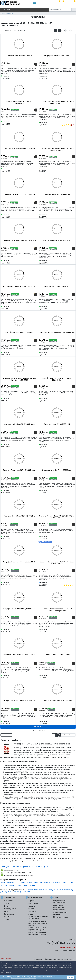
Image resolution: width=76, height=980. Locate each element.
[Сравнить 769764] (33, 583)
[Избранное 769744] (74, 170)
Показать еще (38, 727)
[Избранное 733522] (36, 123)
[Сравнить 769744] (70, 170)
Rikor (71, 883)
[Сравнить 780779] (33, 77)
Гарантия (32, 906)
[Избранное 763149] (36, 537)
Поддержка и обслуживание (59, 906)
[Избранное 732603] (36, 676)
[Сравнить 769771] (70, 445)
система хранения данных (48, 890)
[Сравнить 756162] (70, 537)
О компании (8, 901)
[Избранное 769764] (36, 583)
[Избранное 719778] (36, 400)
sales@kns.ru (70, 947)
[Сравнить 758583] (33, 445)
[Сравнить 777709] (70, 216)
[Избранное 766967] (36, 491)
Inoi (41, 883)
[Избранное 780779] (36, 77)
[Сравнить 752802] (70, 262)
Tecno (19, 886)
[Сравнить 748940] (70, 630)
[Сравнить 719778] (33, 400)
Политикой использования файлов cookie (24, 978)
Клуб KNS (32, 901)
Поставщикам (9, 914)
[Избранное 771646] (74, 400)
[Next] (74, 30)
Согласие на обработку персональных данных (37, 929)
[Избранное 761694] (36, 354)
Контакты (7, 906)
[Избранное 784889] (36, 262)
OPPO (51, 883)
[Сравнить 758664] (33, 216)
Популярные (25, 867)
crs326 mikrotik (64, 890)
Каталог (6, 10)
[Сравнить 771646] (70, 400)
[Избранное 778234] (36, 722)
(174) (68, 125)
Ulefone (26, 886)
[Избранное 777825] (74, 308)
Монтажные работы (61, 917)
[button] (53, 30)
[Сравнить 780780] (70, 77)
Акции (31, 914)
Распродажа (6, 867)
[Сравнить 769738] (70, 122)
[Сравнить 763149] (33, 537)
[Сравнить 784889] (33, 262)
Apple (3, 883)
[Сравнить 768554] (70, 582)
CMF (17, 883)
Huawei (30, 883)
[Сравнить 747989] (70, 722)
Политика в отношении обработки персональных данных (38, 923)
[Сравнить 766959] (70, 354)
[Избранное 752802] (74, 262)
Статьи (6, 919)
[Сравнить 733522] (33, 123)
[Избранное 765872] (74, 491)
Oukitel (58, 883)
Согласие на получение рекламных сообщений (37, 933)
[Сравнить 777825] (70, 308)
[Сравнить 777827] (70, 676)
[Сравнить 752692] (33, 308)
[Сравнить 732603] (33, 676)
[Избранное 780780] (74, 77)
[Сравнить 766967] (33, 491)
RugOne (4, 886)
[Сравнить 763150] (33, 170)
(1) (69, 585)
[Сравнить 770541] (33, 630)
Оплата (31, 909)
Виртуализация (59, 910)
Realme (65, 883)
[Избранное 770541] (36, 630)
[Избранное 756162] (74, 537)
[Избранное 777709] (74, 216)
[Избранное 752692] (36, 308)
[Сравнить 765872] (70, 491)
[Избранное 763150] (36, 170)
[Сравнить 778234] (33, 722)
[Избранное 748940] (74, 630)
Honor (23, 883)
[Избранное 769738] (74, 122)
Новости (7, 917)
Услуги (6, 903)
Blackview (10, 883)
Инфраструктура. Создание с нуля (60, 902)
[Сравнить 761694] (33, 354)
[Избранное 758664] (36, 216)
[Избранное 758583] (36, 445)
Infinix (36, 883)
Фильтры (7, 30)
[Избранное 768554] (74, 582)
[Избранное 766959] (74, 354)
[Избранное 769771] (74, 445)
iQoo (46, 883)
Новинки (15, 867)
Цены (6, 911)
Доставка (32, 911)
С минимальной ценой (40, 867)
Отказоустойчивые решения (60, 913)
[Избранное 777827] (74, 676)
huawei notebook (32, 890)
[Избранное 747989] (74, 722)
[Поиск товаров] (60, 10)
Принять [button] (70, 977)
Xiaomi (33, 886)
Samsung (12, 886)
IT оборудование (10, 909)
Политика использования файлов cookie (38, 918)
